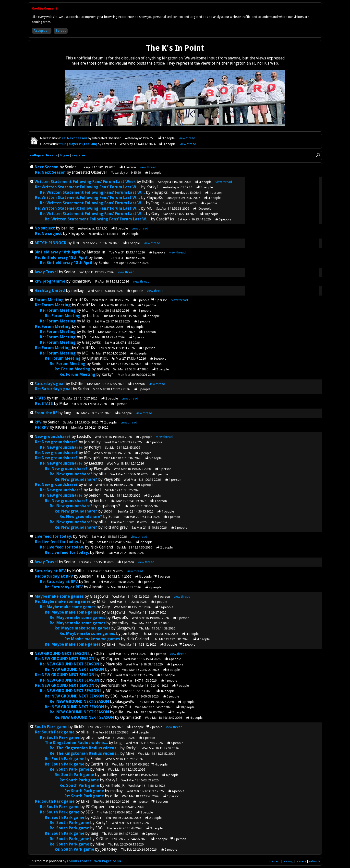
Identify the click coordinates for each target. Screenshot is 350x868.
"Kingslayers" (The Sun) (79, 144)
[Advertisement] (282, 239)
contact (275, 861)
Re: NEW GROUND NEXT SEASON (65, 659)
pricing (288, 861)
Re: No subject (48, 234)
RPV (39, 422)
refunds (315, 861)
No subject (45, 228)
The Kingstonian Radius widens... (76, 743)
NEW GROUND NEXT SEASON (61, 654)
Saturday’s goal (50, 384)
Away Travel (46, 272)
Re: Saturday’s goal (53, 389)
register (79, 155)
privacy (301, 861)
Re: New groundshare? (56, 442)
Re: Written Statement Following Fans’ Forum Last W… (88, 187)
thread (148, 167)
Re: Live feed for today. (58, 542)
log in (65, 155)
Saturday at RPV (50, 571)
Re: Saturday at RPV (54, 576)
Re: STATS (44, 404)
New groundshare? (53, 437)
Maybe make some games (59, 596)
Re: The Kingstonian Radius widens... (84, 748)
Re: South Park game (55, 732)
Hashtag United (50, 291)
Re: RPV (42, 427)
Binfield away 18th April (57, 252)
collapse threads (44, 155)
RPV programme (50, 281)
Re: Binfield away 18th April (61, 257)
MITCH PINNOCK (50, 243)
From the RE (46, 413)
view (187, 138)
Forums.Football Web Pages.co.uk (94, 861)
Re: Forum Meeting (53, 305)
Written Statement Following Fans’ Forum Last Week (85, 182)
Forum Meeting (49, 300)
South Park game (51, 727)
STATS (40, 398)
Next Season (47, 167)
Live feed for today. (54, 536)
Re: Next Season (75, 138)
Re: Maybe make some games (63, 601)
